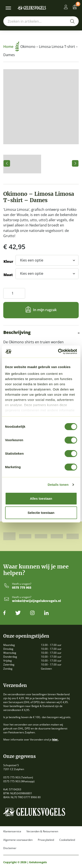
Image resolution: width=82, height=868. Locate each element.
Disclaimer (10, 848)
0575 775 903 (22, 588)
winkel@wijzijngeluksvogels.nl (37, 601)
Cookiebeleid (67, 840)
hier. (55, 740)
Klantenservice (12, 831)
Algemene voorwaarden (18, 840)
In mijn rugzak (45, 310)
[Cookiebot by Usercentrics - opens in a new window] (58, 352)
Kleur (8, 261)
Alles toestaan (41, 499)
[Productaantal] (14, 293)
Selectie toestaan (41, 513)
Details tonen (58, 485)
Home (11, 47)
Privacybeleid (46, 840)
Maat (8, 275)
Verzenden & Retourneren (42, 831)
